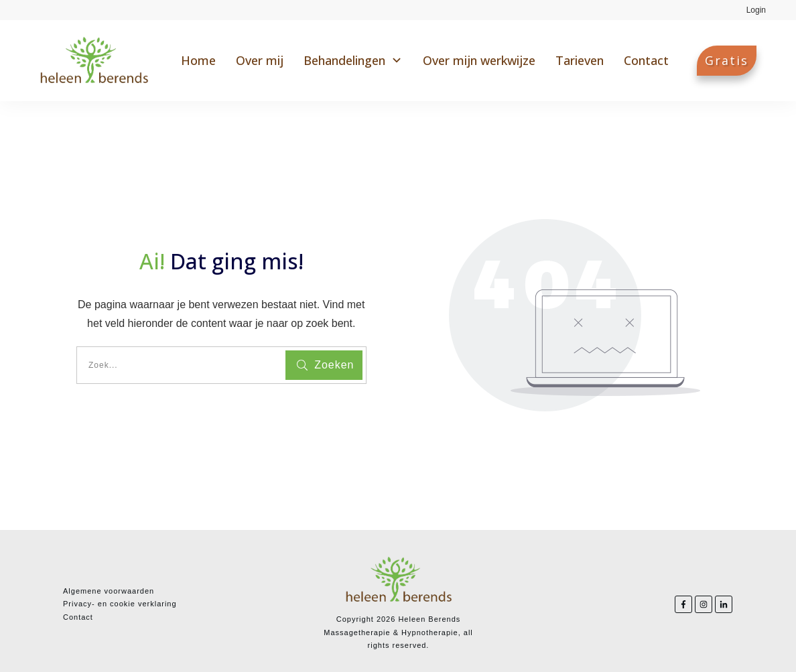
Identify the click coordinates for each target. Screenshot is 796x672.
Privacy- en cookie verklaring (120, 604)
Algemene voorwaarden (109, 591)
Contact (78, 617)
